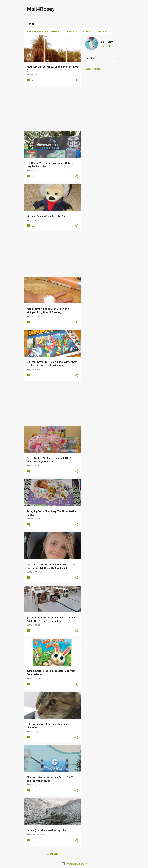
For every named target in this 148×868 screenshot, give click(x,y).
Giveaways (71, 31)
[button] (76, 80)
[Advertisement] (51, 108)
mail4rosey (107, 42)
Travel (87, 31)
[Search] (122, 9)
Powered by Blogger (74, 864)
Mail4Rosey (41, 9)
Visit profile (106, 46)
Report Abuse (93, 69)
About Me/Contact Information (43, 31)
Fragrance (102, 31)
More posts (53, 854)
